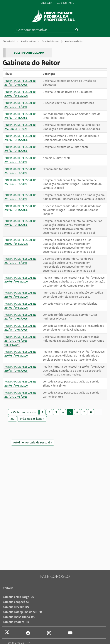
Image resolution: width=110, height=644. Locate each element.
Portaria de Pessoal (50, 41)
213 (12, 419)
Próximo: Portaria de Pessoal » (33, 443)
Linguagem (46, 3)
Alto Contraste (66, 3)
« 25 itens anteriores (23, 412)
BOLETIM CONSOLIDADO (29, 53)
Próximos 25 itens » (32, 419)
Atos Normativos (28, 41)
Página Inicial (9, 41)
